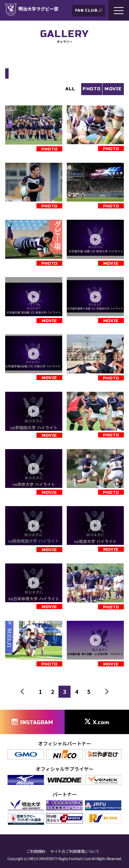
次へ (106, 692)
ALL (70, 89)
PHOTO (92, 89)
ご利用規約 (36, 851)
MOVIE (113, 89)
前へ (23, 692)
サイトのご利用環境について (75, 851)
